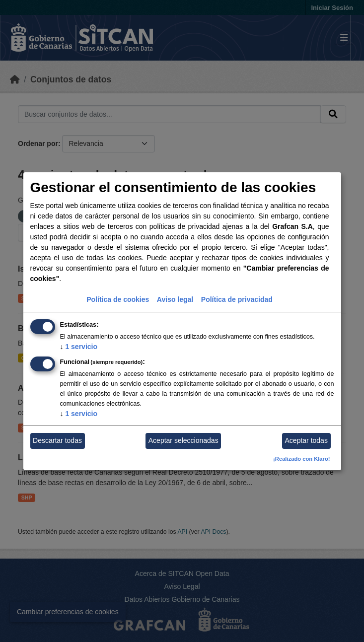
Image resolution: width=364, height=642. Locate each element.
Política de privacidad (237, 299)
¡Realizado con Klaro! (301, 459)
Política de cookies (118, 299)
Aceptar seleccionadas (183, 440)
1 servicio (79, 347)
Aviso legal (175, 299)
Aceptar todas (306, 440)
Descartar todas (57, 440)
